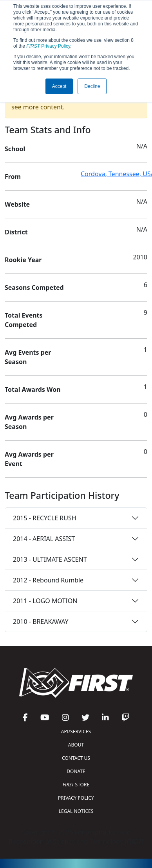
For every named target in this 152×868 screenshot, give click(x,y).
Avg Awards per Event (29, 459)
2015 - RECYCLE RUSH (45, 518)
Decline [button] (92, 86)
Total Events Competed (24, 320)
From (13, 177)
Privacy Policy (48, 46)
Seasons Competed (34, 288)
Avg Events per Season (28, 357)
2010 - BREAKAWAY (41, 622)
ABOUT (76, 745)
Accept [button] (59, 86)
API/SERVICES (76, 731)
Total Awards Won (33, 389)
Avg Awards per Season (29, 422)
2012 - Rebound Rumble (48, 580)
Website (17, 204)
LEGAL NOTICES (76, 811)
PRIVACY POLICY (76, 798)
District (16, 232)
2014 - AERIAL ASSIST (44, 539)
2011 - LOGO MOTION (45, 601)
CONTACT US (76, 758)
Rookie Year (23, 260)
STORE (76, 785)
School (15, 149)
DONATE (76, 771)
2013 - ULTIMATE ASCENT (50, 559)
